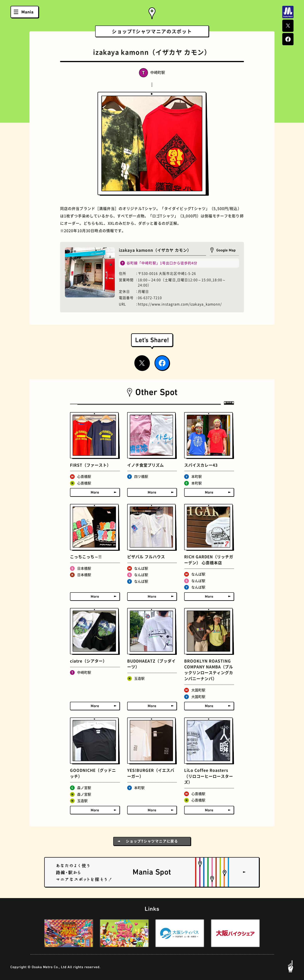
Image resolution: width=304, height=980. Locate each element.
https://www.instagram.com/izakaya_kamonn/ (180, 304)
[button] (33, 933)
